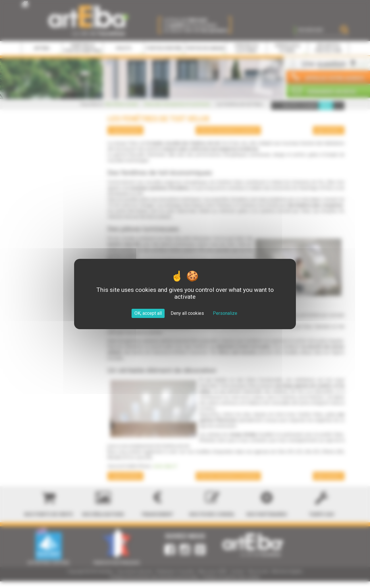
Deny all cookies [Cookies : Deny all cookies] (187, 313)
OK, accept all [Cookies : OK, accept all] (148, 313)
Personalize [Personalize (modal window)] (225, 313)
